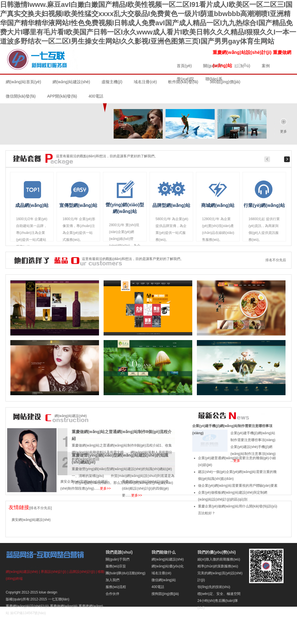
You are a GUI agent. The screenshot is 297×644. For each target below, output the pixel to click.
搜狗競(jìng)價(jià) (165, 594)
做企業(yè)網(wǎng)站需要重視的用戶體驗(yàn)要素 (238, 486)
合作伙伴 (112, 594)
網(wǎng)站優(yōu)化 (168, 566)
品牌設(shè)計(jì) (82, 572)
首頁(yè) (184, 66)
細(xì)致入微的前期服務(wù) (219, 559)
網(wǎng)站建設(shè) (71, 82)
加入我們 (112, 580)
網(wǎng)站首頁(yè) (23, 82)
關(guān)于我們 (118, 559)
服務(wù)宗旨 (116, 566)
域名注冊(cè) (145, 82)
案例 (266, 66)
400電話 (158, 587)
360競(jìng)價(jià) (225, 82)
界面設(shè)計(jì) (54, 572)
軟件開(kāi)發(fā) (183, 82)
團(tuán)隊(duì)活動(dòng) (126, 573)
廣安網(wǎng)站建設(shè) (31, 520)
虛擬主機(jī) (112, 82)
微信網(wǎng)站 (164, 580)
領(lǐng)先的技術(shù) (214, 587)
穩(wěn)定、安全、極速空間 (219, 594)
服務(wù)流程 (116, 587)
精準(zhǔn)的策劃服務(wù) (218, 566)
